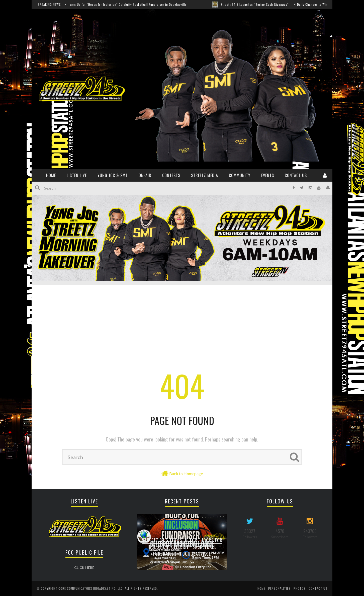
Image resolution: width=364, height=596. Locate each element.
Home (261, 588)
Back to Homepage (186, 473)
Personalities (279, 588)
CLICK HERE (84, 568)
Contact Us (296, 175)
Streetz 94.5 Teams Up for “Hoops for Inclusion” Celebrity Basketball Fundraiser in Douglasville (120, 4)
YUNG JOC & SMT (113, 175)
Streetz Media (205, 175)
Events (268, 175)
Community (240, 175)
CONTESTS (171, 175)
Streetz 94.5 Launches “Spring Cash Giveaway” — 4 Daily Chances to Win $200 (282, 4)
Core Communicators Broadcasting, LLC (91, 588)
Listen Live (77, 175)
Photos (300, 588)
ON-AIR (145, 175)
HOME (51, 175)
